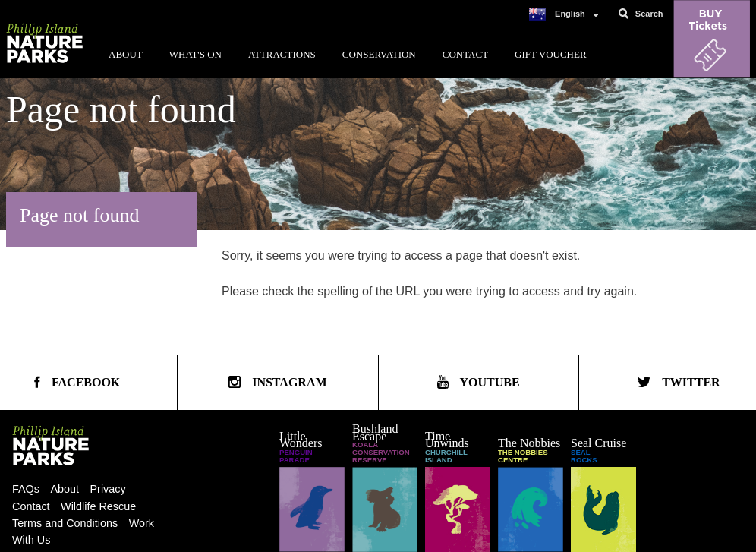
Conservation (379, 54)
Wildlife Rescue (98, 506)
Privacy (108, 489)
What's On (195, 54)
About (126, 54)
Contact (465, 54)
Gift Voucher (551, 54)
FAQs (26, 489)
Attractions (282, 54)
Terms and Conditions (65, 523)
